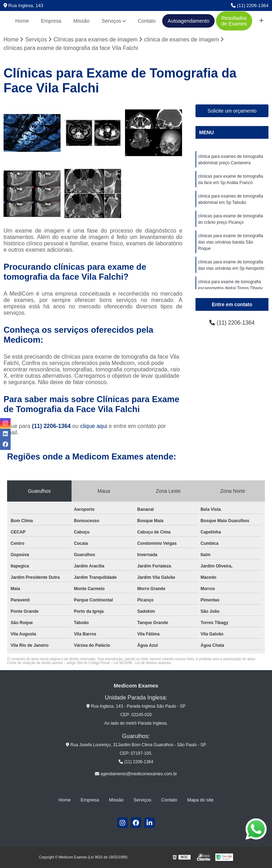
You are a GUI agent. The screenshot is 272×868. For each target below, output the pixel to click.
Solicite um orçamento (232, 111)
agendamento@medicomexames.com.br (136, 774)
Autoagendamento (188, 21)
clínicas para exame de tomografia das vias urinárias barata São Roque (230, 242)
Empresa (51, 21)
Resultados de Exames (234, 21)
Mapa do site (200, 800)
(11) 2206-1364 (250, 5)
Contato (147, 21)
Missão (81, 21)
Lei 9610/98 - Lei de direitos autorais (142, 663)
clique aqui (94, 426)
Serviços (111, 21)
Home (22, 21)
